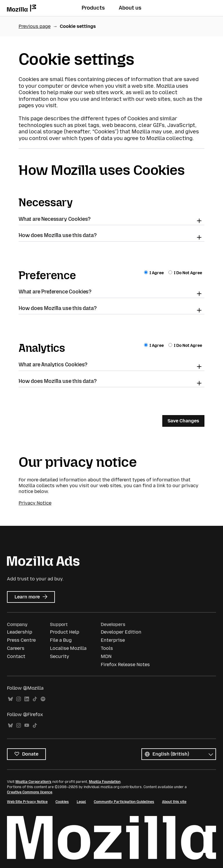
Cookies (62, 802)
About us (130, 8)
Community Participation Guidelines (124, 802)
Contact (16, 656)
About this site (174, 802)
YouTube (27, 726)
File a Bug (61, 640)
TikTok (35, 699)
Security (60, 656)
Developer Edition (121, 632)
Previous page (35, 26)
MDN (106, 656)
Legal (81, 802)
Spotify (43, 699)
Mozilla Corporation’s (33, 782)
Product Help (65, 632)
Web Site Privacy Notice (27, 802)
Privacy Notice (35, 503)
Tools (107, 648)
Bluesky (10, 699)
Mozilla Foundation (105, 782)
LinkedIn (27, 699)
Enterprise (113, 640)
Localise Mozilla (68, 648)
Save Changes (183, 421)
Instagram (19, 699)
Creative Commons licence (30, 792)
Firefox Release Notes (125, 665)
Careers (16, 648)
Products (93, 8)
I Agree (154, 273)
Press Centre (21, 640)
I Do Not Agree (185, 273)
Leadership (20, 632)
